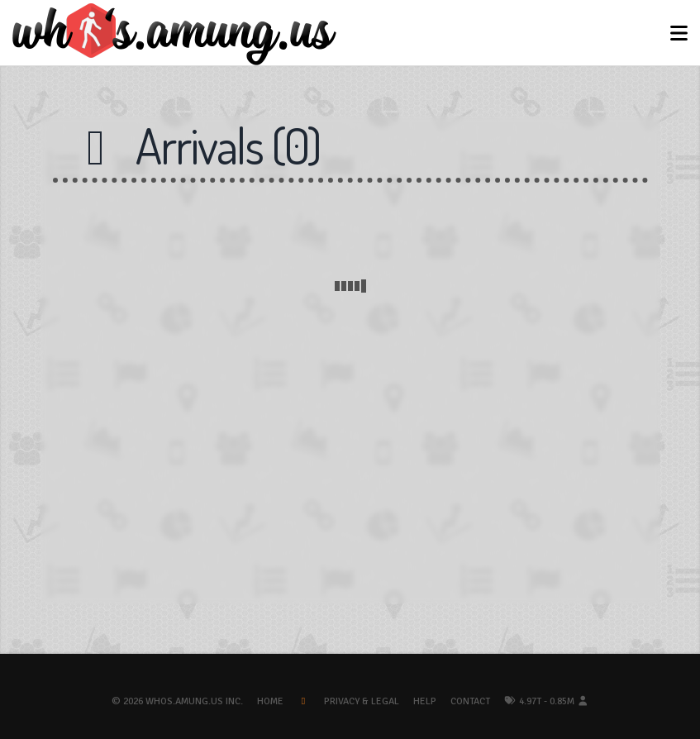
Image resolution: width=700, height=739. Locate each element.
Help (425, 701)
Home (270, 701)
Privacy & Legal (362, 701)
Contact (470, 701)
